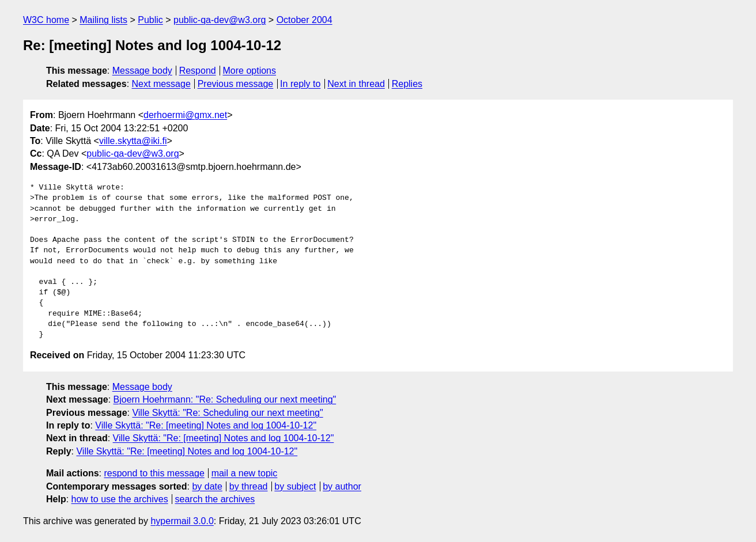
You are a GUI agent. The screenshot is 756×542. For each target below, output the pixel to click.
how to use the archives (120, 499)
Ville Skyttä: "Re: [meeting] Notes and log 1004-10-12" (206, 425)
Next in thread (356, 84)
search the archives (215, 499)
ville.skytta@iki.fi (133, 141)
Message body (142, 71)
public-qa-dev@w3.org (220, 20)
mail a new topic (245, 473)
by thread (249, 486)
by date (207, 486)
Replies (407, 84)
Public (150, 20)
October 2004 (305, 20)
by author (342, 486)
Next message (161, 84)
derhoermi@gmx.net (185, 115)
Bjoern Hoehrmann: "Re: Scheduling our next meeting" (225, 399)
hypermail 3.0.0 (182, 521)
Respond (198, 71)
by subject (295, 486)
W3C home (46, 20)
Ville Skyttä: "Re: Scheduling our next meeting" (227, 413)
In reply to (300, 84)
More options (250, 71)
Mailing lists (103, 20)
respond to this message (154, 473)
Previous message (236, 84)
